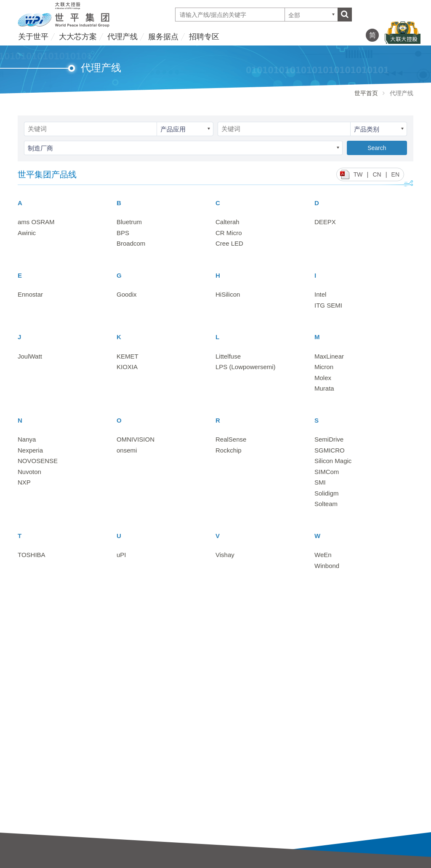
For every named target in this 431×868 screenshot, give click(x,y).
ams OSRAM (36, 222)
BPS (123, 233)
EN (395, 174)
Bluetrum (129, 222)
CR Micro (229, 233)
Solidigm (327, 493)
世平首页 (366, 93)
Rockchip (229, 450)
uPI (121, 555)
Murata (324, 388)
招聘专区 (204, 37)
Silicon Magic (333, 461)
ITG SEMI (328, 305)
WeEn (323, 555)
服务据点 (163, 37)
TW (358, 174)
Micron (324, 367)
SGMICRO (330, 450)
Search (377, 148)
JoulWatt (30, 356)
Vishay (225, 555)
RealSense (231, 439)
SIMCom (327, 472)
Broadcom (131, 243)
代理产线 (122, 37)
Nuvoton (29, 472)
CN (377, 174)
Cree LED (229, 243)
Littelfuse (228, 356)
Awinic (27, 233)
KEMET (128, 356)
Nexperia (30, 450)
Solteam (326, 504)
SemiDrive (329, 439)
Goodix (127, 294)
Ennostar (30, 294)
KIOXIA (127, 367)
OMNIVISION (136, 439)
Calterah (227, 222)
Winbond (327, 566)
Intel (320, 294)
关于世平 (33, 37)
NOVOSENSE (38, 461)
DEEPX (325, 222)
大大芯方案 (78, 37)
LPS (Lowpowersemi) (246, 367)
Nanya (27, 439)
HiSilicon (228, 294)
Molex (323, 378)
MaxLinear (329, 356)
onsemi (127, 450)
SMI (320, 482)
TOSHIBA (32, 555)
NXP (24, 482)
